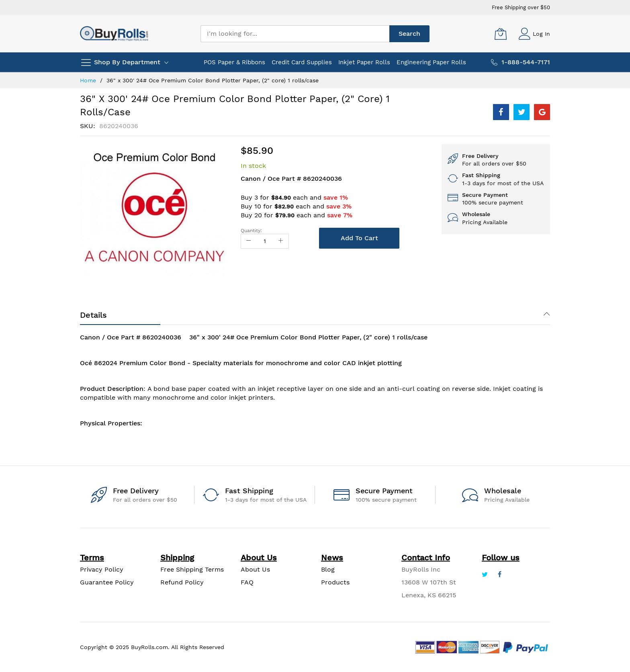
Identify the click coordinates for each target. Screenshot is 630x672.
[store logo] (114, 34)
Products (335, 582)
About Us (255, 569)
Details (93, 315)
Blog (328, 569)
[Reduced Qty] (249, 241)
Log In (541, 34)
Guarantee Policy (107, 582)
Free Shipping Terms (192, 569)
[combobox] (295, 34)
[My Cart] (501, 34)
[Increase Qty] (281, 241)
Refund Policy (182, 582)
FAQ (247, 582)
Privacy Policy (102, 569)
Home (88, 80)
